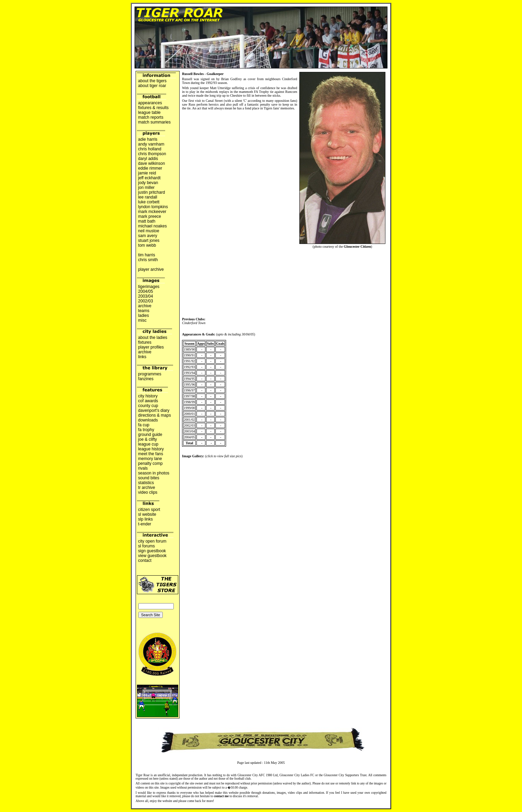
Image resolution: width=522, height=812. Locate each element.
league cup (148, 444)
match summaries (154, 122)
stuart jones (149, 241)
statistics (146, 483)
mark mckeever (152, 212)
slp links (145, 519)
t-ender (145, 524)
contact (145, 560)
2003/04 (146, 296)
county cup (148, 406)
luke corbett (149, 202)
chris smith (148, 260)
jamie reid (147, 173)
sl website (147, 514)
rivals (143, 468)
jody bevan (148, 183)
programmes (150, 374)
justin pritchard (152, 192)
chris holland (150, 149)
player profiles (151, 347)
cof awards (148, 401)
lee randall (148, 197)
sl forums (146, 546)
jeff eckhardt (149, 178)
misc (142, 320)
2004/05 (146, 291)
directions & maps (155, 415)
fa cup (144, 425)
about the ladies (153, 338)
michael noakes (152, 226)
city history (148, 396)
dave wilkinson (152, 163)
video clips (148, 492)
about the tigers (152, 81)
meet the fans (151, 454)
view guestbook (152, 556)
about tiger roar (152, 86)
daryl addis (148, 159)
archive (145, 306)
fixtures (145, 342)
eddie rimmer (150, 168)
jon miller (146, 188)
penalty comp (150, 463)
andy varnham (151, 144)
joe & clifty (147, 439)
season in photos (154, 473)
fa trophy (146, 430)
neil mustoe (149, 231)
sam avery (148, 236)
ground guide (150, 435)
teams (144, 311)
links (142, 357)
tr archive (147, 488)
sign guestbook (152, 551)
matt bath (147, 221)
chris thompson (152, 154)
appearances (150, 103)
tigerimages (149, 287)
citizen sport (149, 510)
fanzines (146, 379)
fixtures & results (153, 108)
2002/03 (146, 301)
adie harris (148, 139)
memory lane (150, 459)
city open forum (152, 541)
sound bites (149, 478)
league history (151, 449)
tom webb (147, 245)
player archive (151, 269)
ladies (143, 316)
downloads (148, 420)
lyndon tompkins (153, 207)
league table (149, 113)
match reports (151, 117)
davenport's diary (154, 410)
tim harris (147, 255)
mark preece (150, 216)
